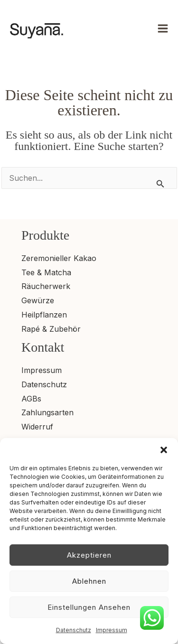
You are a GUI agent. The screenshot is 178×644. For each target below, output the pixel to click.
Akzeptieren (89, 555)
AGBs (31, 399)
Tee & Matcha (46, 272)
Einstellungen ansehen (89, 607)
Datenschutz (74, 630)
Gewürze (38, 300)
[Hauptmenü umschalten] (163, 28)
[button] (164, 450)
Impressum (112, 630)
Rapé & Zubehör (51, 329)
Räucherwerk (46, 286)
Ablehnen (89, 581)
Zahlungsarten (47, 412)
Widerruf (37, 427)
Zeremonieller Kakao (59, 258)
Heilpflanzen (44, 315)
